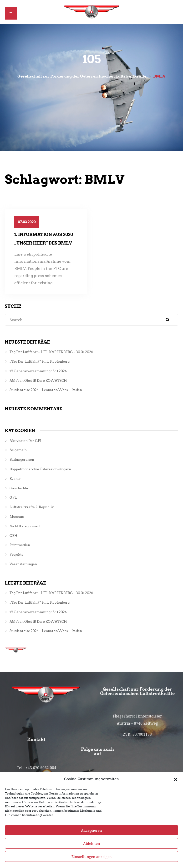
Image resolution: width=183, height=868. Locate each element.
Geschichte (19, 488)
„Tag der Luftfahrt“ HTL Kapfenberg (40, 362)
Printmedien (20, 545)
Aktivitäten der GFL (26, 441)
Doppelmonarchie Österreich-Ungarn (40, 469)
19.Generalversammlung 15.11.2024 (38, 371)
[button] (176, 790)
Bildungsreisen (22, 460)
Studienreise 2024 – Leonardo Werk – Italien (46, 390)
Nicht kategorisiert (25, 526)
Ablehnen (92, 854)
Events (15, 479)
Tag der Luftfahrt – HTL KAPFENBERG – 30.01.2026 (51, 352)
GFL (13, 498)
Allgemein (18, 450)
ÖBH (13, 536)
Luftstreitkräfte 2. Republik (32, 507)
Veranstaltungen (23, 564)
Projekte (16, 555)
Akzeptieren (91, 841)
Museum (17, 517)
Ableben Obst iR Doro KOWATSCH (38, 381)
